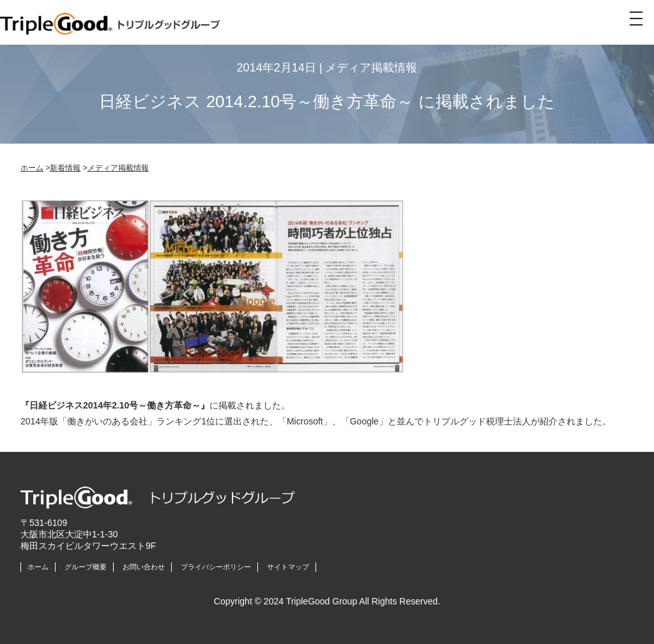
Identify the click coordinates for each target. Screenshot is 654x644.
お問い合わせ (144, 567)
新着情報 (65, 168)
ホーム (32, 168)
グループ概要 (86, 567)
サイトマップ (288, 567)
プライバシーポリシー (216, 567)
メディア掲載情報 (118, 168)
